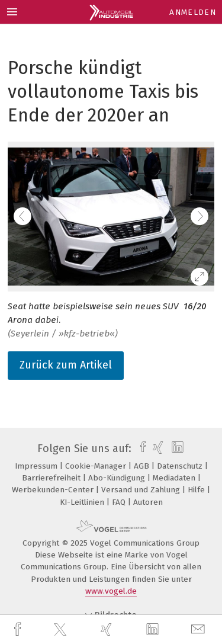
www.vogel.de (111, 591)
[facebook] (19, 629)
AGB (143, 466)
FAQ (120, 502)
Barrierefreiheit (52, 478)
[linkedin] (154, 630)
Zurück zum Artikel (66, 365)
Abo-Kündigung (118, 478)
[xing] (108, 629)
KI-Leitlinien (83, 502)
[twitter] (62, 630)
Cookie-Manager (97, 466)
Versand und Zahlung (142, 490)
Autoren (148, 502)
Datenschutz (181, 466)
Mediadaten (175, 478)
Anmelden (193, 12)
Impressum (37, 466)
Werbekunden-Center (54, 490)
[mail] (200, 629)
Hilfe (197, 490)
